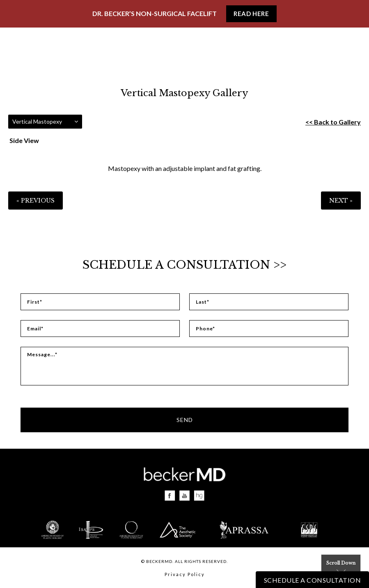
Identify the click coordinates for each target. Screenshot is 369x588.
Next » (341, 201)
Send (185, 420)
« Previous (36, 201)
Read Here (251, 14)
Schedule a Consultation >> (184, 265)
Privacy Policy (185, 574)
